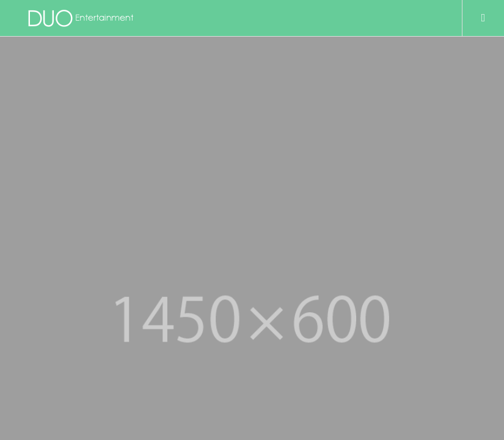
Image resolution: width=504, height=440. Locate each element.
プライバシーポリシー (65, 301)
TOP (35, 263)
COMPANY (46, 282)
